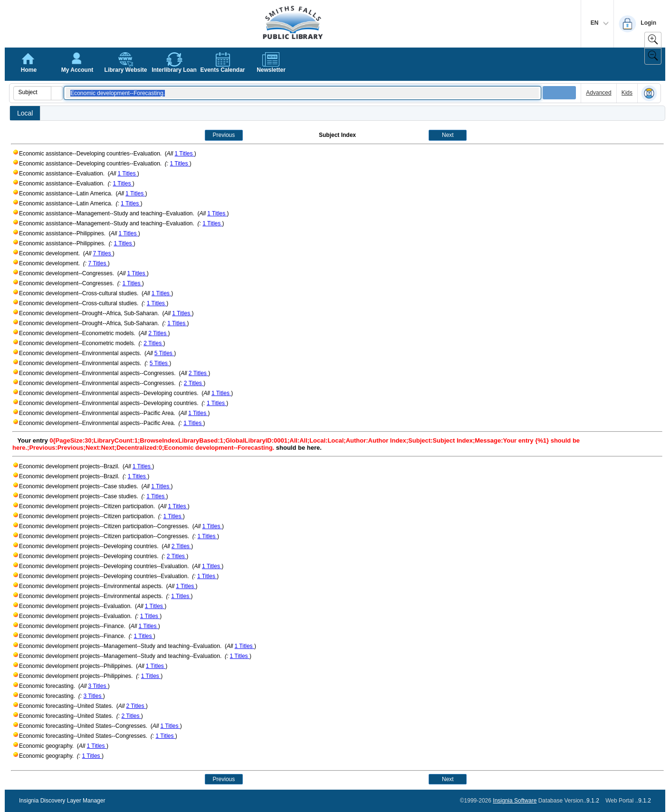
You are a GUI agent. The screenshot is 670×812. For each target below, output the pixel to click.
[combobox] (33, 92)
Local (25, 113)
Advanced (598, 93)
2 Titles (158, 333)
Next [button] (448, 135)
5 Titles (164, 353)
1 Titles (185, 154)
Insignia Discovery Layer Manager (62, 801)
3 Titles (98, 686)
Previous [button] (224, 135)
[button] (57, 93)
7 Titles (102, 253)
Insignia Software (515, 801)
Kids (627, 93)
